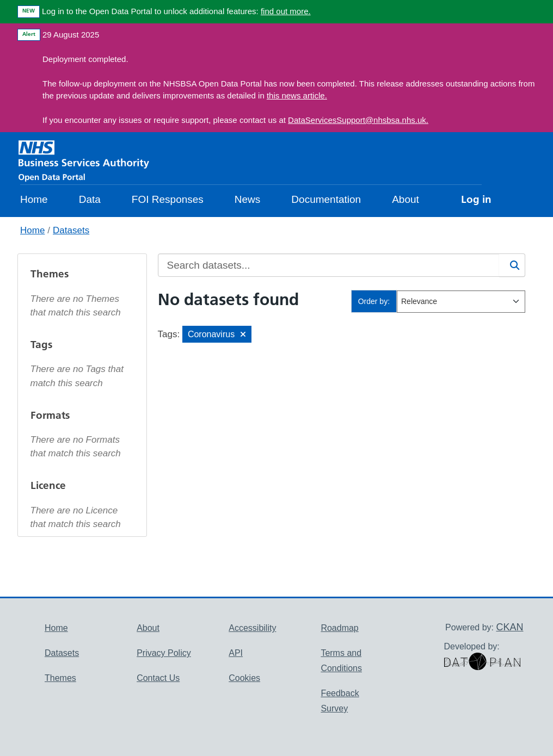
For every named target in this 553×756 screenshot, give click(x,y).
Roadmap (339, 628)
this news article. (297, 95)
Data (90, 199)
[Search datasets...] (329, 265)
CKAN (509, 627)
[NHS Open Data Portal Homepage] (84, 160)
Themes (60, 678)
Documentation (326, 199)
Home (34, 199)
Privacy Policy (164, 653)
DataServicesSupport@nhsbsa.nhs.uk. (358, 120)
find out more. (286, 11)
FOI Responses (168, 199)
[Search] (512, 265)
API (236, 653)
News (248, 199)
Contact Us (158, 678)
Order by (373, 301)
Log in (476, 199)
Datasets (71, 230)
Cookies (244, 678)
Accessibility (252, 628)
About (405, 199)
